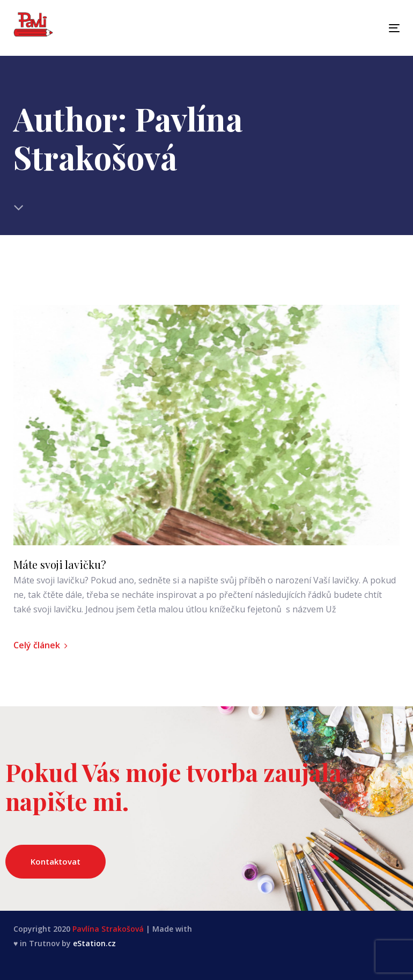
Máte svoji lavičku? (60, 565)
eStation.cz (94, 943)
